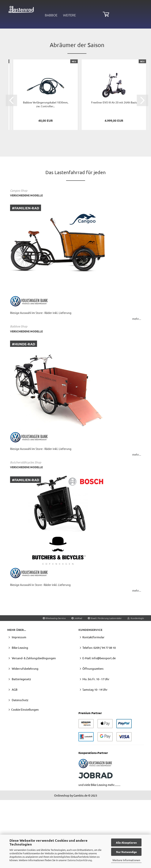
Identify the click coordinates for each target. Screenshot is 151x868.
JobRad (77, 688)
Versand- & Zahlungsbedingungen (34, 728)
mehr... (137, 389)
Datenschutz (20, 770)
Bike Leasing (20, 718)
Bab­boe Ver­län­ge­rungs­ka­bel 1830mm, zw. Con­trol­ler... (46, 175)
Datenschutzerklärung (80, 860)
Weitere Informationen (126, 860)
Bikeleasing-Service (54, 688)
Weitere (69, 15)
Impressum (19, 708)
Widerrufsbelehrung (25, 739)
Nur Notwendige (126, 852)
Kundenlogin (136, 688)
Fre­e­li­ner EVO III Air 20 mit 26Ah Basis (114, 173)
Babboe (51, 15)
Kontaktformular (93, 708)
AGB (14, 760)
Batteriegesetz (21, 749)
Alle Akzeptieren (126, 842)
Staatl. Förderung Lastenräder (105, 688)
